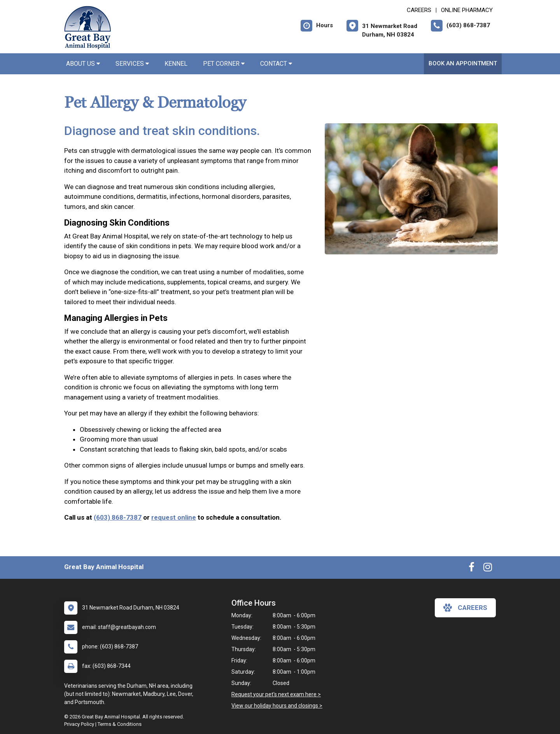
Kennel (176, 64)
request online (174, 517)
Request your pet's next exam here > (276, 694)
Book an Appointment (463, 63)
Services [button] (132, 64)
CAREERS (419, 10)
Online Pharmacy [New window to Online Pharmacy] (467, 10)
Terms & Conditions (120, 724)
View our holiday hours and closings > (277, 706)
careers (465, 608)
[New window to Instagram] (488, 569)
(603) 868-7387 (118, 517)
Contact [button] (276, 64)
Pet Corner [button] (224, 64)
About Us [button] (83, 64)
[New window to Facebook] (472, 569)
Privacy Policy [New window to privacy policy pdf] (79, 724)
